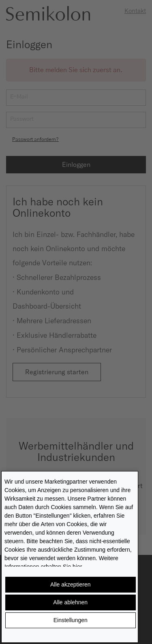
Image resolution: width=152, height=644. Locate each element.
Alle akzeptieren (71, 584)
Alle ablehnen (70, 602)
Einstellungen (71, 620)
